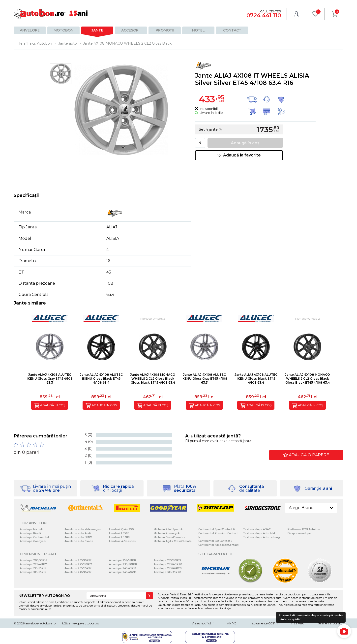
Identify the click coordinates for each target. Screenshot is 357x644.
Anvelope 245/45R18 (123, 568)
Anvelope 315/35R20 (167, 572)
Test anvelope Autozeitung (261, 537)
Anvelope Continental (34, 537)
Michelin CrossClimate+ (169, 537)
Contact (232, 30)
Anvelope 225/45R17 (33, 564)
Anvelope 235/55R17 (78, 568)
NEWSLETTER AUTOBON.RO (44, 596)
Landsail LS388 (119, 537)
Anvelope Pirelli (30, 533)
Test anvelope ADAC (257, 529)
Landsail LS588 (119, 533)
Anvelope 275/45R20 (168, 568)
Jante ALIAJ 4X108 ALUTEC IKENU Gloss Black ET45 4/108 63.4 (101, 379)
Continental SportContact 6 (217, 529)
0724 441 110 (264, 15)
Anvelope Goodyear (33, 541)
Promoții (165, 30)
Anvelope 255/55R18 (122, 560)
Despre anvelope (299, 533)
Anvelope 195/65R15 (33, 568)
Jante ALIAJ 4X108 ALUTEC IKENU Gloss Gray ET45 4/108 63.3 (50, 379)
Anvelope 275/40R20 (168, 564)
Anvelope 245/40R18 (123, 572)
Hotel (198, 30)
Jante (97, 30)
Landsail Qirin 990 (121, 529)
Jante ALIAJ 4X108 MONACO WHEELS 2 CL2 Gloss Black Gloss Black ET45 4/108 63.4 (153, 379)
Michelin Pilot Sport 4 (168, 529)
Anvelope (30, 30)
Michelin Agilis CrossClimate (173, 541)
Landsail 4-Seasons (122, 541)
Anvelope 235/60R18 (123, 564)
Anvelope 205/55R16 (33, 560)
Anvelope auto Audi (78, 533)
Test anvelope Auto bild (259, 533)
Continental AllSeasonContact (218, 545)
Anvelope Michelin (32, 529)
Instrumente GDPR (264, 623)
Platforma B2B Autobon (304, 529)
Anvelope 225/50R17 (78, 564)
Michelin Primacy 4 (166, 533)
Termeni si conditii (331, 623)
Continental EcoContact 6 (215, 541)
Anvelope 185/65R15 (33, 572)
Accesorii (131, 30)
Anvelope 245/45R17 (78, 572)
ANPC (232, 623)
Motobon (63, 30)
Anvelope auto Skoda (79, 541)
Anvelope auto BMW (78, 537)
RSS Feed (298, 623)
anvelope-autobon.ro (40, 623)
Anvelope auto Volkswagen (83, 529)
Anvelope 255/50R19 (167, 560)
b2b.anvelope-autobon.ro (81, 623)
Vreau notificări (203, 623)
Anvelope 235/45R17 (78, 560)
